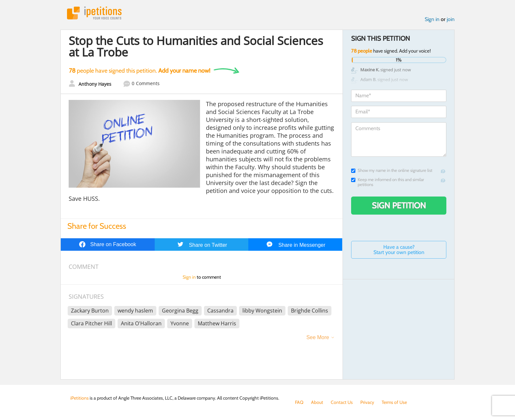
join (451, 19)
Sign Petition (399, 205)
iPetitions (94, 13)
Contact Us (342, 402)
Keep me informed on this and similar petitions (388, 182)
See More (318, 337)
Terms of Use (394, 402)
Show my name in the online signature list (392, 170)
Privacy (367, 402)
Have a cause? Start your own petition (399, 250)
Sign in (432, 19)
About (317, 402)
